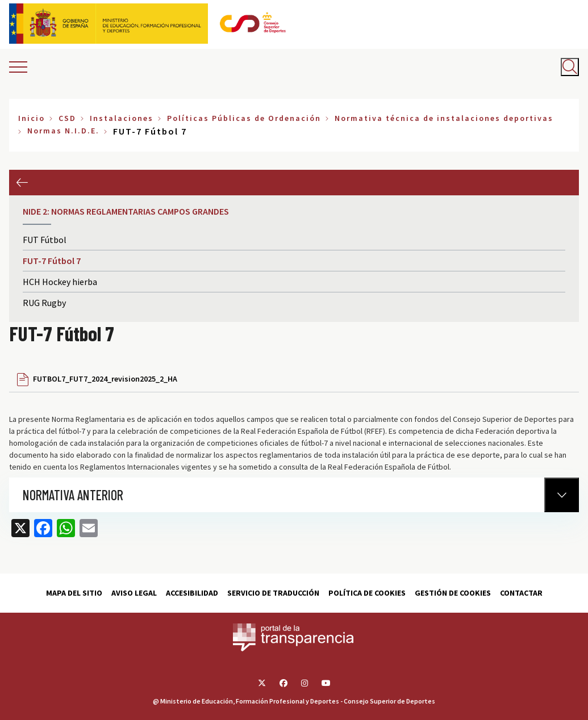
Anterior (22, 183)
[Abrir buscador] (570, 67)
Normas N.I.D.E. (63, 131)
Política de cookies (367, 593)
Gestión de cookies (453, 593)
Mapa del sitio (74, 593)
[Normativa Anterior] (562, 495)
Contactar (521, 593)
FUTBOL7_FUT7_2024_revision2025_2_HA (105, 379)
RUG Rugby (44, 303)
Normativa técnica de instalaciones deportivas (444, 118)
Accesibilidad (192, 593)
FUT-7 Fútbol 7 (52, 261)
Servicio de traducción (273, 593)
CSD (67, 118)
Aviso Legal (134, 593)
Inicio (32, 118)
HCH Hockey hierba (60, 282)
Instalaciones (122, 118)
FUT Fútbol (45, 240)
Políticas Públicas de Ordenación (244, 118)
